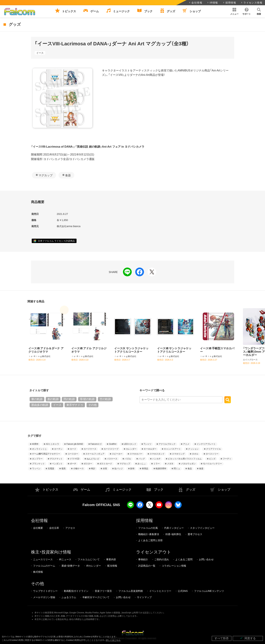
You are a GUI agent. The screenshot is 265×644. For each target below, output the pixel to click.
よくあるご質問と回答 (150, 540)
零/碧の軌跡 (87, 399)
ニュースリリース (43, 559)
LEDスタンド (130, 444)
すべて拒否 (222, 638)
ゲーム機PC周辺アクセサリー (46, 454)
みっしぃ (142, 464)
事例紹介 (143, 559)
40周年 (35, 444)
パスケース (112, 459)
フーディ (227, 459)
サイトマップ (144, 597)
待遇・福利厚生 (173, 534)
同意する (248, 638)
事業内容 (111, 559)
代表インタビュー (174, 528)
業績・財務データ (71, 566)
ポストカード (106, 464)
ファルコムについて (89, 559)
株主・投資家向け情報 (51, 552)
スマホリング (178, 454)
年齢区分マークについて (96, 597)
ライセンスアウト (154, 552)
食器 (68, 175)
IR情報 (212, 3)
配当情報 (112, 566)
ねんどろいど (93, 459)
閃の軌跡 (69, 399)
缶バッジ (119, 469)
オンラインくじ (39, 449)
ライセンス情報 (251, 3)
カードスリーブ (111, 449)
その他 (92, 405)
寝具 (64, 469)
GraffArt (113, 444)
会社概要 (38, 528)
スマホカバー (136, 454)
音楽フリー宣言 (103, 591)
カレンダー (131, 449)
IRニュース (65, 559)
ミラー (157, 464)
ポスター (88, 464)
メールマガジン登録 (44, 597)
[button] (234, 11)
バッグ (142, 459)
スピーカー (117, 454)
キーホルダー (150, 449)
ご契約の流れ (162, 559)
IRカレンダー (94, 566)
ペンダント (57, 464)
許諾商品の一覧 (147, 566)
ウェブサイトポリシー (45, 591)
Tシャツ (147, 444)
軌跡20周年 (161, 469)
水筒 (105, 469)
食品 (190, 469)
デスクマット (56, 459)
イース (40, 53)
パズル (128, 459)
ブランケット (38, 464)
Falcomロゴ (96, 444)
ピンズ (212, 459)
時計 (93, 469)
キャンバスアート (172, 449)
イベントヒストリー (160, 591)
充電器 (51, 469)
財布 (132, 469)
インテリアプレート (206, 444)
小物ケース (78, 469)
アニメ (186, 444)
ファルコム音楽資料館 (131, 591)
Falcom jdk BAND (75, 444)
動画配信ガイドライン (76, 591)
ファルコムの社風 (148, 528)
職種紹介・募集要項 (149, 534)
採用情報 (229, 3)
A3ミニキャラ (52, 444)
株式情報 (38, 572)
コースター (73, 454)
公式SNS (183, 591)
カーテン (58, 449)
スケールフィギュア (95, 454)
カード (73, 449)
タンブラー (37, 459)
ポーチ (73, 464)
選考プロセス (195, 534)
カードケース (90, 449)
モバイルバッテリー (212, 464)
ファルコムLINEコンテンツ (209, 591)
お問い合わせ (206, 559)
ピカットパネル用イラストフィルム (185, 459)
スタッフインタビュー (202, 528)
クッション (193, 449)
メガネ (170, 464)
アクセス (70, 528)
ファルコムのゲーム (44, 566)
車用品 (145, 469)
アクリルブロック (167, 444)
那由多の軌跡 (40, 405)
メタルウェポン (188, 464)
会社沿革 (54, 528)
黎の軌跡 (37, 399)
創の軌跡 (53, 399)
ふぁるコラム (69, 597)
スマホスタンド (157, 454)
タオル (195, 454)
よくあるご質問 (184, 559)
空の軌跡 (105, 399)
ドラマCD (75, 459)
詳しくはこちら (113, 640)
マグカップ (46, 175)
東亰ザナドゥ (75, 405)
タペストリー (212, 454)
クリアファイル (214, 449)
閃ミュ (177, 469)
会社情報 (195, 3)
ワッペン (36, 469)
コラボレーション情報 (174, 566)
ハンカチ (156, 459)
